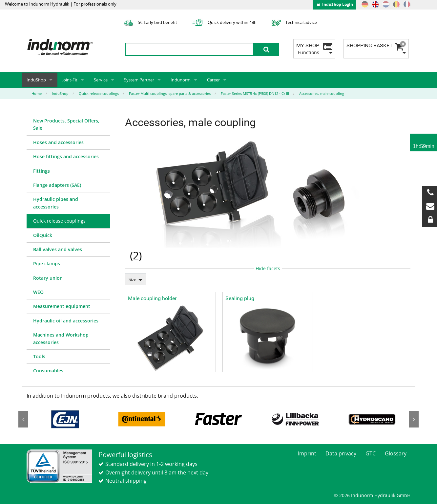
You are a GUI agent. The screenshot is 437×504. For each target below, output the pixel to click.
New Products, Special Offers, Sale (66, 124)
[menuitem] (68, 125)
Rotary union (48, 278)
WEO (38, 292)
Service (101, 80)
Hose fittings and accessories (66, 156)
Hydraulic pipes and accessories (56, 203)
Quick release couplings (59, 221)
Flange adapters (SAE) (57, 185)
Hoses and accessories (58, 142)
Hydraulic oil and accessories (66, 321)
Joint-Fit (70, 80)
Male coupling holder (152, 298)
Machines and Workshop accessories (61, 338)
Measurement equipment (62, 306)
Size (132, 279)
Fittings (42, 171)
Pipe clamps (47, 263)
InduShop (36, 80)
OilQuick (43, 235)
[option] (65, 419)
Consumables (48, 371)
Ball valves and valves (58, 249)
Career (213, 80)
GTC (371, 453)
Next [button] (414, 419)
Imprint (307, 453)
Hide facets (268, 268)
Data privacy (341, 453)
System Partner (139, 80)
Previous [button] (23, 419)
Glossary (396, 453)
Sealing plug (240, 298)
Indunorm (181, 80)
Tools (39, 356)
